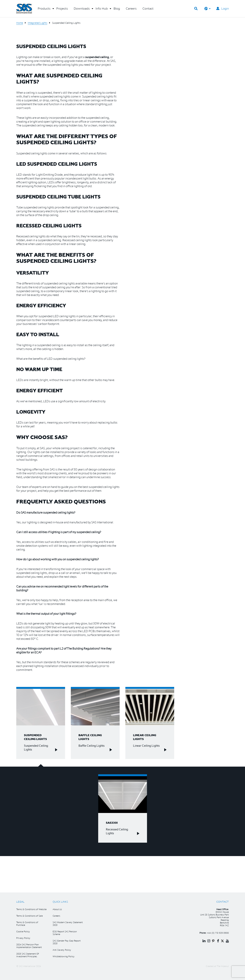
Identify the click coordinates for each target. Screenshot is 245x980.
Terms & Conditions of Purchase (27, 924)
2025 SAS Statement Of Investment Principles (28, 955)
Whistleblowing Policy (64, 956)
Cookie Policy (23, 931)
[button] (44, 10)
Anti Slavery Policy (62, 950)
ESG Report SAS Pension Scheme (65, 933)
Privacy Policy (23, 938)
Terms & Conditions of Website (31, 909)
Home (20, 23)
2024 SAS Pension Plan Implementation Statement (29, 946)
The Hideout (223, 966)
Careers (56, 916)
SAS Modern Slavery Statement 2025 (68, 924)
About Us (57, 909)
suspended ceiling (97, 57)
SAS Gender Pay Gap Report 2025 (67, 942)
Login (223, 8)
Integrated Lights (38, 23)
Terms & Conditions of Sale (29, 916)
